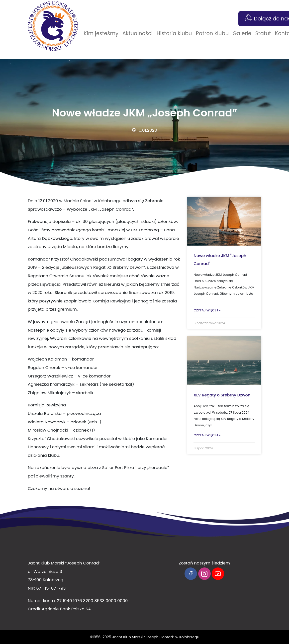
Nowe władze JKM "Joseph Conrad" (220, 260)
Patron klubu (212, 33)
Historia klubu (174, 33)
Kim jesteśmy (101, 33)
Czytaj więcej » (207, 310)
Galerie (242, 33)
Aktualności (138, 33)
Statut (263, 33)
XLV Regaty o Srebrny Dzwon (222, 395)
